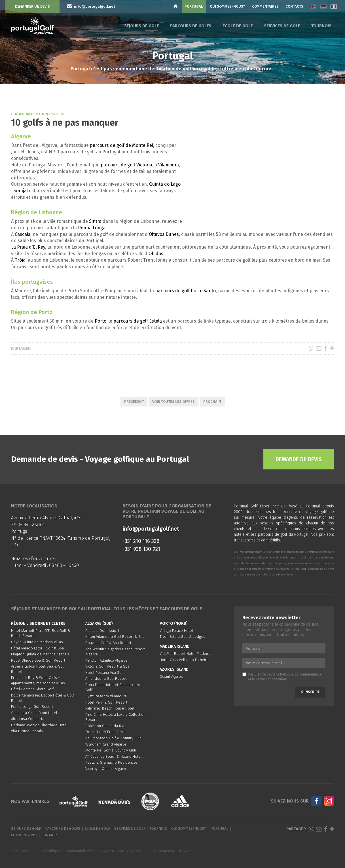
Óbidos (156, 254)
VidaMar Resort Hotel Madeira (185, 654)
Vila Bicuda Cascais (27, 731)
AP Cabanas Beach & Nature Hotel (114, 756)
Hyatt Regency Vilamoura (106, 696)
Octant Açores (171, 677)
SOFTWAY (183, 851)
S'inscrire (310, 692)
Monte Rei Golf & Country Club (111, 750)
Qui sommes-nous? (227, 6)
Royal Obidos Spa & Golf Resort (38, 660)
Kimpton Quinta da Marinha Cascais (40, 654)
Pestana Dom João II (102, 631)
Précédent (134, 402)
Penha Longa (92, 228)
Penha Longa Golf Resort (32, 707)
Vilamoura (169, 165)
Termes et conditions (272, 679)
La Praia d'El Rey (28, 247)
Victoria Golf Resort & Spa (107, 666)
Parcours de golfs (191, 26)
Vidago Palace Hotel (176, 631)
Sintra (95, 221)
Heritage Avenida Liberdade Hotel (39, 725)
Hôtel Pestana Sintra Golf (32, 689)
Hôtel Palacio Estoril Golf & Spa (37, 648)
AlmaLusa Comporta (28, 719)
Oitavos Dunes (164, 234)
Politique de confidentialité (301, 674)
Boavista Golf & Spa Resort (108, 643)
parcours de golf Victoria (126, 165)
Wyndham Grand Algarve (106, 744)
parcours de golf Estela (138, 321)
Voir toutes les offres (173, 402)
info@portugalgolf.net (151, 529)
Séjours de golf (141, 26)
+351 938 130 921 (141, 549)
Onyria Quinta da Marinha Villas (37, 642)
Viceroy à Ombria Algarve (106, 769)
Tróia (20, 260)
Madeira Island (175, 646)
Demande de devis (299, 459)
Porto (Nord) (174, 624)
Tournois (321, 26)
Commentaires (265, 6)
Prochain (212, 402)
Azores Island (174, 669)
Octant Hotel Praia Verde (106, 732)
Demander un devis (32, 6)
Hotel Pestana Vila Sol (104, 673)
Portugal (194, 6)
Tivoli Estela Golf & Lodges (182, 637)
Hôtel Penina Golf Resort (106, 702)
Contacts (294, 6)
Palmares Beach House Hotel (110, 708)
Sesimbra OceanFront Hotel (34, 713)
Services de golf (282, 26)
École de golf (238, 26)
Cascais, (23, 234)
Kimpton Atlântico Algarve (106, 660)
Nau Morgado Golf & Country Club (113, 738)
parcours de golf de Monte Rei (121, 145)
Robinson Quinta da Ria (105, 726)
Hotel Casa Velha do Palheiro (184, 660)
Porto (100, 321)
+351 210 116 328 (141, 541)
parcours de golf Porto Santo (185, 291)
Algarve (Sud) (99, 624)
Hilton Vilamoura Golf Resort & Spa (115, 637)
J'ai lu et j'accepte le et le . (282, 677)
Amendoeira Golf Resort (106, 678)
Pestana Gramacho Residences (112, 762)
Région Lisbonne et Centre (38, 624)
